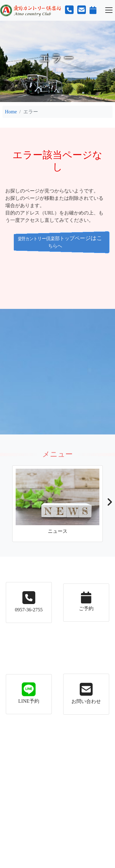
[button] (109, 504)
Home (11, 112)
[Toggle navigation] (109, 10)
